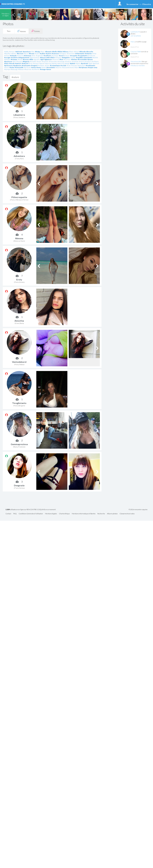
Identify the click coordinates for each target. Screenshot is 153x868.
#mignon (88, 61)
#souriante (51, 67)
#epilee (73, 57)
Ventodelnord (19, 362)
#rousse (74, 65)
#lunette (33, 61)
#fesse (20, 59)
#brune (32, 54)
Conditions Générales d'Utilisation (31, 514)
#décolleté (51, 57)
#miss (6, 63)
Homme (22, 31)
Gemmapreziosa (19, 444)
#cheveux (27, 56)
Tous (9, 31)
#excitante (88, 57)
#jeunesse (8, 61)
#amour (12, 52)
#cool (61, 56)
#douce (43, 57)
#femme (14, 59)
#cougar (7, 57)
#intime (74, 59)
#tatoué (21, 69)
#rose (69, 65)
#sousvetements (68, 67)
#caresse (55, 54)
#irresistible (82, 59)
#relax (47, 65)
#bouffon (8, 54)
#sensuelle (19, 67)
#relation (41, 65)
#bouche (90, 52)
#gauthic (37, 59)
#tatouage (14, 69)
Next (149, 14)
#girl (42, 59)
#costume (92, 56)
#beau (43, 52)
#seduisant (81, 65)
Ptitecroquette (19, 197)
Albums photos (112, 514)
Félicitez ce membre (138, 65)
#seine (7, 67)
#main (39, 61)
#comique (55, 56)
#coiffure (47, 56)
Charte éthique (64, 514)
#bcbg (37, 52)
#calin (37, 54)
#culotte (14, 57)
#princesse (8, 65)
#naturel (25, 63)
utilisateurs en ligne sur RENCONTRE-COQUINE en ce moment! (31, 510)
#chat (94, 54)
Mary (133, 42)
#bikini (60, 52)
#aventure (27, 52)
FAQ (15, 514)
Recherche (101, 514)
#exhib (95, 57)
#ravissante (26, 65)
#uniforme (36, 69)
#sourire (59, 67)
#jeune (90, 59)
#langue (19, 61)
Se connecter (132, 4)
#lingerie (26, 61)
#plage (67, 63)
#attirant (19, 52)
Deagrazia (19, 485)
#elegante (66, 57)
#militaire (95, 61)
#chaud (7, 56)
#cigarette (39, 56)
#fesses (26, 59)
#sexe (34, 67)
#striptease (83, 67)
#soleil (44, 67)
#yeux (49, 69)
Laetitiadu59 (135, 32)
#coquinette (83, 56)
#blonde (83, 52)
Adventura (19, 156)
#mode (12, 63)
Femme (36, 31)
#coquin (67, 56)
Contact (8, 514)
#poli (90, 63)
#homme (56, 59)
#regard (34, 65)
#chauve (20, 56)
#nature (18, 63)
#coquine (74, 56)
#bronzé (20, 54)
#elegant (58, 57)
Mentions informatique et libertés (84, 514)
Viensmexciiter (136, 61)
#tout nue (28, 69)
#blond (76, 52)
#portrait (96, 63)
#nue (31, 63)
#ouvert (36, 63)
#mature (68, 61)
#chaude (13, 56)
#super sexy (93, 67)
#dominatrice (35, 57)
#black (71, 52)
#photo (54, 63)
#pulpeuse (17, 65)
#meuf (82, 61)
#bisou (66, 52)
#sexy (39, 67)
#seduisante (90, 65)
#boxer (14, 54)
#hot (61, 59)
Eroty (19, 279)
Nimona (19, 238)
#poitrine (85, 63)
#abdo (6, 52)
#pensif (42, 63)
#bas (33, 52)
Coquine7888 (136, 52)
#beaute (48, 52)
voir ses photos (136, 36)
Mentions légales (51, 514)
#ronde (63, 65)
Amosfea (19, 321)
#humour (67, 59)
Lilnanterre (19, 115)
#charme (88, 54)
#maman (45, 61)
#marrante (53, 61)
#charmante (80, 54)
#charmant (71, 54)
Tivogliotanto (19, 403)
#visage (43, 69)
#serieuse (27, 67)
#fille (31, 59)
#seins (12, 67)
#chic (33, 56)
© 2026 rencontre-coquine (138, 510)
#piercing (61, 63)
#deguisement (24, 57)
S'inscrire (147, 4)
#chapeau (63, 54)
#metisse (75, 61)
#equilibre (80, 57)
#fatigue (7, 59)
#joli (14, 61)
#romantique (55, 65)
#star (76, 67)
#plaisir (73, 63)
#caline (42, 54)
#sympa (7, 69)
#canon (49, 54)
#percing (48, 63)
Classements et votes (127, 514)
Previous (14, 14)
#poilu (78, 63)
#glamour (48, 59)
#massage (61, 61)
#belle (55, 52)
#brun (26, 54)
